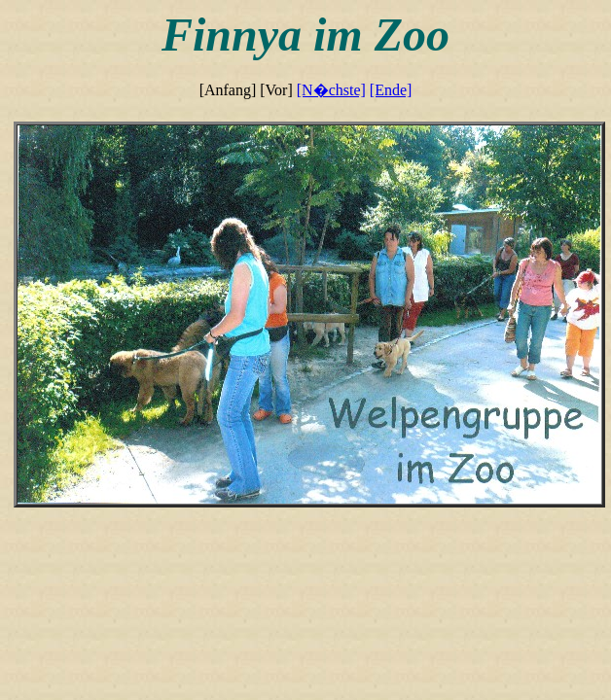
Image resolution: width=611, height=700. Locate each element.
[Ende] (391, 90)
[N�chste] (331, 90)
